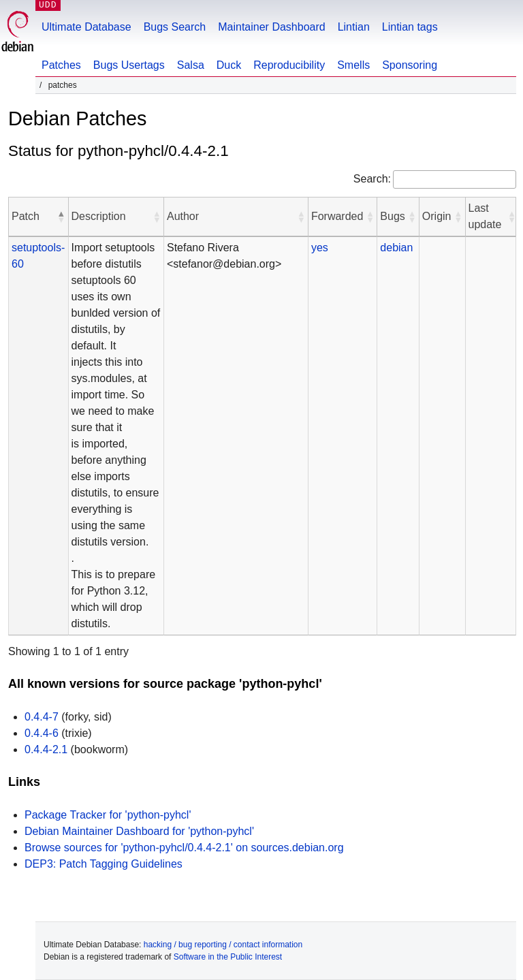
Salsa (191, 65)
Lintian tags (410, 27)
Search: (372, 179)
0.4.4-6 (42, 733)
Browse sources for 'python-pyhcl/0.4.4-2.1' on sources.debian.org (184, 848)
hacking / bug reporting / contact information (223, 945)
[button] (61, 217)
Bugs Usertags (129, 65)
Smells (353, 65)
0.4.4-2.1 (46, 749)
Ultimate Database (86, 27)
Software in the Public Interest (228, 957)
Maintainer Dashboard (271, 27)
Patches (61, 65)
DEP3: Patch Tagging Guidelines (104, 864)
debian (396, 248)
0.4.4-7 (42, 717)
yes (320, 248)
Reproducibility (289, 65)
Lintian (354, 27)
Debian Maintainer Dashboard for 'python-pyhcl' (139, 831)
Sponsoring (410, 65)
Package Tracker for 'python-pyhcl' (108, 815)
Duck (229, 65)
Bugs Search (175, 27)
